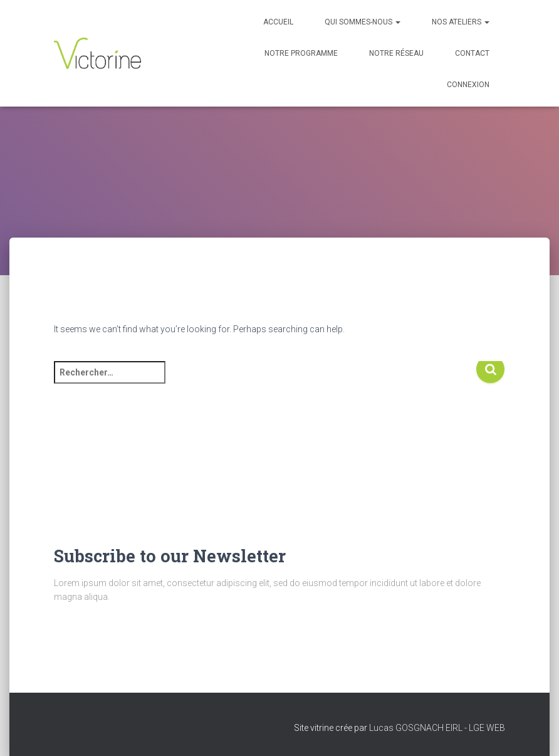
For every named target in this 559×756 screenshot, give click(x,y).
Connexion (468, 85)
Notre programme (301, 53)
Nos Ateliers (461, 22)
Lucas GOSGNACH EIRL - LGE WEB (437, 728)
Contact (472, 53)
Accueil (278, 22)
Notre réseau (396, 53)
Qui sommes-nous (363, 22)
